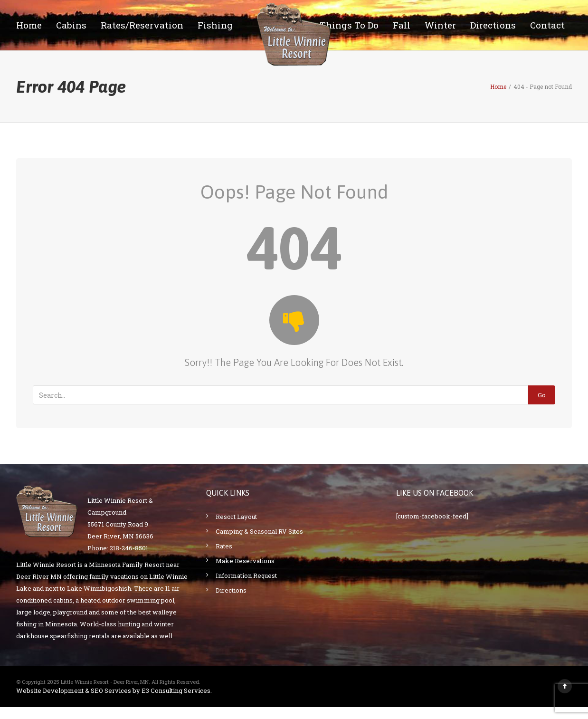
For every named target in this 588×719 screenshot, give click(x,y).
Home (29, 25)
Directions (493, 25)
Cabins (71, 25)
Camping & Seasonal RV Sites (259, 531)
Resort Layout (236, 517)
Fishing (215, 25)
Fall (402, 25)
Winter (440, 25)
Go (542, 395)
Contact (547, 25)
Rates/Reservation (142, 25)
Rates (224, 546)
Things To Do (349, 25)
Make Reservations (245, 561)
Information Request (246, 575)
